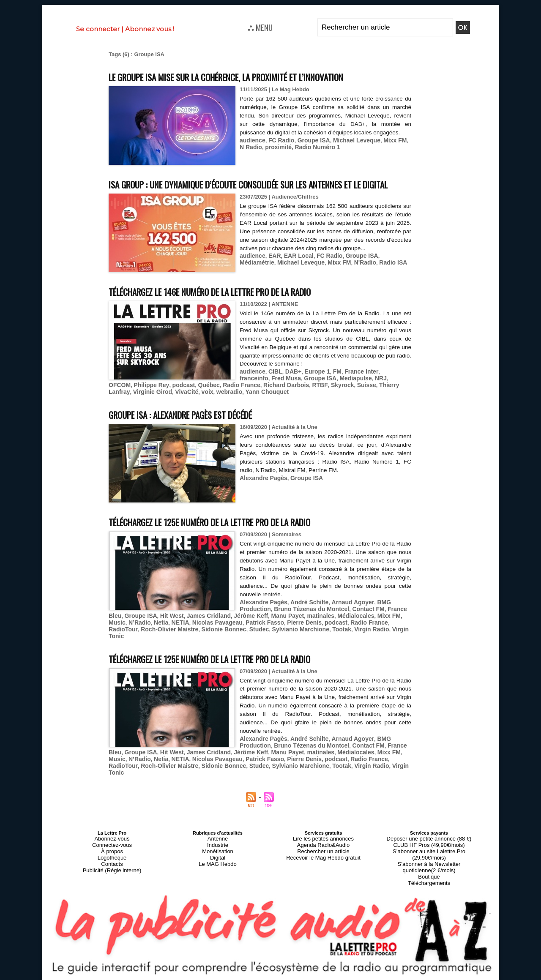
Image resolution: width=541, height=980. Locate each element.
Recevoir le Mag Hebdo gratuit (324, 847)
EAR (272, 279)
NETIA (133, 634)
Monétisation (218, 842)
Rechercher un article (324, 842)
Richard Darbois (215, 399)
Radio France (173, 399)
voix (114, 405)
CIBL (273, 386)
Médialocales (325, 627)
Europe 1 (312, 386)
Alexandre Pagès (262, 490)
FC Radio (279, 139)
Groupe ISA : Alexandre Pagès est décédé (198, 427)
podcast (119, 399)
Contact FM (359, 621)
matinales (292, 627)
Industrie (218, 837)
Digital (218, 847)
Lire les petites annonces (323, 832)
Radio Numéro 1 (307, 146)
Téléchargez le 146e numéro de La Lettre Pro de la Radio (235, 307)
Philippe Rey (390, 393)
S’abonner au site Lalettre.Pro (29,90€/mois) (429, 842)
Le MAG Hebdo (218, 852)
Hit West (153, 627)
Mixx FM (385, 139)
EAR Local (295, 279)
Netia (115, 634)
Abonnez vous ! (150, 29)
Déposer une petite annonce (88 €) (429, 832)
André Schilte (305, 615)
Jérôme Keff (227, 627)
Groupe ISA (309, 139)
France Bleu (393, 621)
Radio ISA (348, 285)
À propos (112, 842)
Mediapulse (318, 393)
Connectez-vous (112, 837)
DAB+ (290, 386)
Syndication (291, 976)
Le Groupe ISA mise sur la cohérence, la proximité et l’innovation (255, 76)
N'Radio (322, 285)
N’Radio (399, 627)
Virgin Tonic (325, 640)
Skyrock (267, 399)
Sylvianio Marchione (224, 640)
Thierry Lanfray (322, 399)
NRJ (342, 393)
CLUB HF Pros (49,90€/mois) (429, 837)
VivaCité (395, 399)
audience (251, 139)
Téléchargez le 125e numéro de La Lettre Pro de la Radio (235, 535)
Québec (143, 399)
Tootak (262, 640)
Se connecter (98, 29)
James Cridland (187, 627)
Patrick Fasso (212, 634)
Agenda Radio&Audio (323, 837)
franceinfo (386, 386)
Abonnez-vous (112, 832)
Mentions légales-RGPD (337, 970)
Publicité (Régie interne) (112, 857)
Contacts (112, 852)
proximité (270, 146)
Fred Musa (253, 393)
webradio (135, 405)
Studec (184, 640)
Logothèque (112, 847)
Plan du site (250, 976)
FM (331, 386)
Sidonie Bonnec (152, 640)
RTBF (246, 399)
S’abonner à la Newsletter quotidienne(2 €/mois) (429, 850)
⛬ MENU (260, 27)
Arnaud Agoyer (345, 615)
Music (378, 627)
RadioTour (344, 634)
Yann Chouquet (170, 405)
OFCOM (361, 393)
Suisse (290, 399)
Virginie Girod (363, 399)
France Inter (354, 386)
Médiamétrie (388, 279)
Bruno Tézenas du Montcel (307, 621)
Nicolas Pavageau (168, 634)
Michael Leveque (349, 139)
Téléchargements (429, 863)
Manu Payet (261, 627)
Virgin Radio (290, 640)
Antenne (218, 832)
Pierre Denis (249, 634)
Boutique (429, 857)
